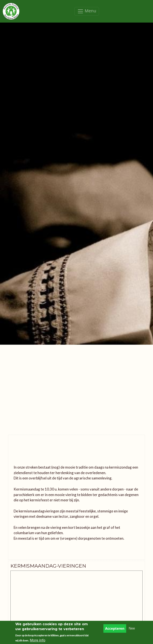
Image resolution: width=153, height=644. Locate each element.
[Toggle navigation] (87, 11)
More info (38, 640)
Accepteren (115, 628)
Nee (132, 628)
